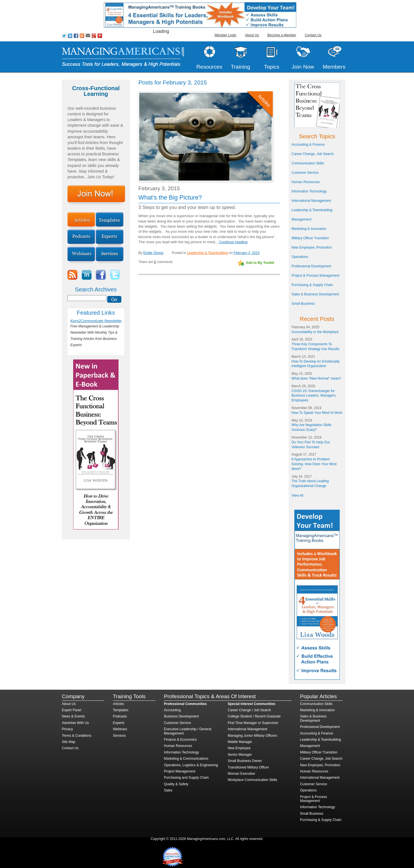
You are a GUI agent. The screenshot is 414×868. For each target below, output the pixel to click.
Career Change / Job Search (249, 710)
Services (119, 736)
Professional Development (311, 266)
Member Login (226, 35)
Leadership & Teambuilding (207, 253)
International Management (311, 201)
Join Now (303, 67)
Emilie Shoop (153, 253)
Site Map (68, 742)
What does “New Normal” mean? (316, 378)
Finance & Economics (180, 740)
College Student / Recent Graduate (254, 716)
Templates (121, 710)
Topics (272, 67)
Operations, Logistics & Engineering (191, 765)
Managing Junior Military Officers (253, 736)
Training (241, 67)
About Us (252, 35)
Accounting (172, 710)
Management (301, 219)
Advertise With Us (75, 723)
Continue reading (233, 242)
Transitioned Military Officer (248, 767)
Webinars (120, 729)
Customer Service (305, 173)
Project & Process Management (315, 276)
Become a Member (282, 35)
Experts (119, 723)
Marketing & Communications (186, 759)
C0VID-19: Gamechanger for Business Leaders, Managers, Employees (314, 396)
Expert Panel (72, 710)
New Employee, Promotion (312, 247)
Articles (118, 704)
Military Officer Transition (310, 238)
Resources (209, 67)
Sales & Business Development (315, 294)
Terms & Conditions (77, 736)
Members (334, 67)
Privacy (67, 729)
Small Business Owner (245, 761)
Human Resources (306, 182)
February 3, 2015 (247, 253)
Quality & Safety (176, 784)
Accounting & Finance (308, 145)
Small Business (303, 304)
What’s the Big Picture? (170, 197)
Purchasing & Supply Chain (312, 285)
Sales (168, 790)
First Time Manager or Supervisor (253, 723)
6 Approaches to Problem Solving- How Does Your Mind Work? (314, 464)
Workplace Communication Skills (253, 780)
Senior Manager (240, 755)
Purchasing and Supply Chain (186, 778)
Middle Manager (240, 742)
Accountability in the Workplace (315, 332)
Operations (300, 257)
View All (297, 496)
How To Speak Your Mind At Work (317, 413)
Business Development (181, 716)
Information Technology (309, 191)
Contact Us (313, 35)
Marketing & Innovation (309, 229)
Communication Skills (308, 163)
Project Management (180, 771)
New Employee (239, 748)
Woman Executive (241, 774)
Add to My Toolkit (260, 263)
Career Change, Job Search (313, 154)
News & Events (73, 716)
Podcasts (120, 716)
